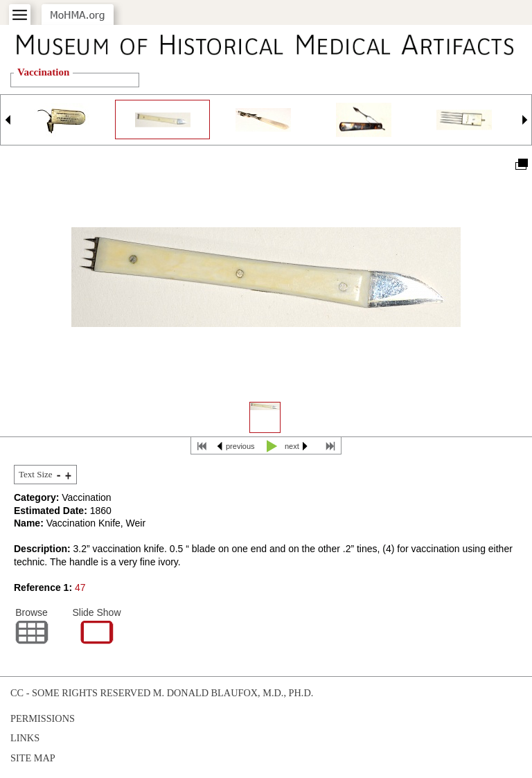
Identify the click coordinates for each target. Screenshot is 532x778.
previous (240, 446)
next (292, 446)
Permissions (43, 718)
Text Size (36, 474)
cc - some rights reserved (80, 693)
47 (80, 587)
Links (25, 738)
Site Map (33, 758)
